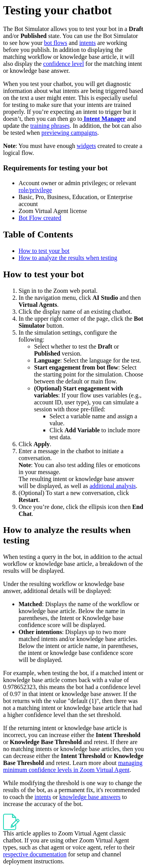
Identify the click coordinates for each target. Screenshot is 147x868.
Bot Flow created (40, 218)
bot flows (56, 43)
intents (88, 43)
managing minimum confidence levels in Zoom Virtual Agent (73, 766)
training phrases (50, 126)
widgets (86, 146)
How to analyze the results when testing (68, 258)
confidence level (64, 64)
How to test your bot (44, 251)
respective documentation (35, 854)
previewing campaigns (69, 133)
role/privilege (35, 190)
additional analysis (113, 486)
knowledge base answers (90, 797)
